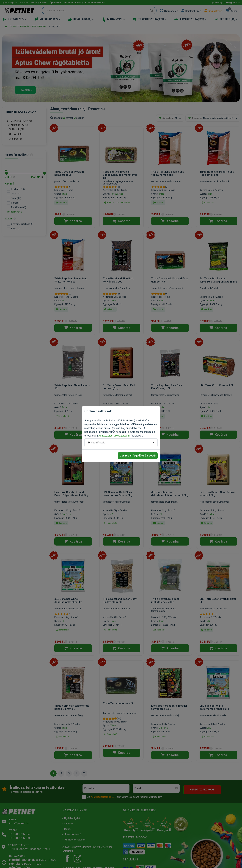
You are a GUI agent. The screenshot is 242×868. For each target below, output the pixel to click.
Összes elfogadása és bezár (138, 456)
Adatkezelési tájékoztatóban (114, 436)
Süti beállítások (96, 443)
